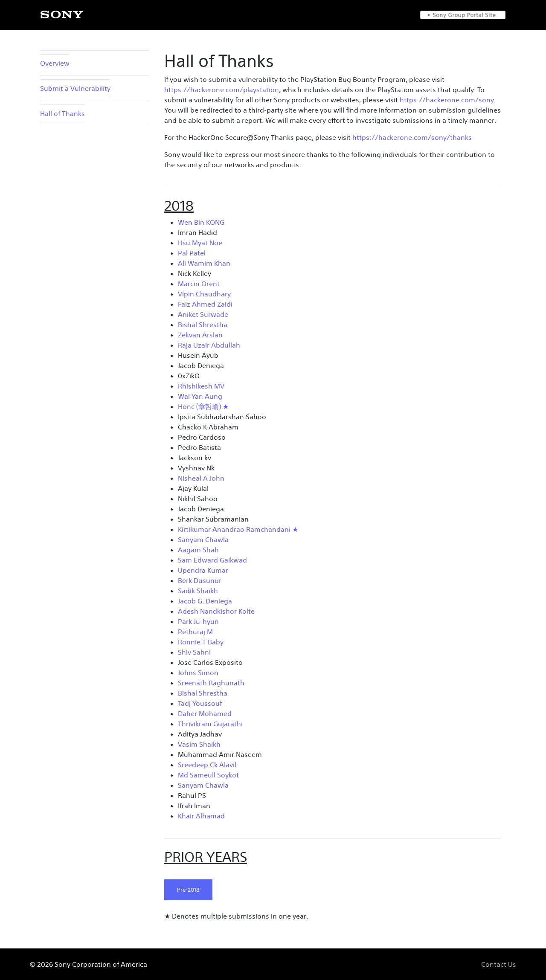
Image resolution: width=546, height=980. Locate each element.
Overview (55, 63)
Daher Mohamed (205, 713)
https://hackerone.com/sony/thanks (412, 137)
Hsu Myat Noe (200, 243)
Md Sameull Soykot (208, 775)
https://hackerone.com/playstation (222, 90)
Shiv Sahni (194, 652)
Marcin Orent (199, 284)
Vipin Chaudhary (204, 294)
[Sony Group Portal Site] (463, 15)
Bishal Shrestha (203, 325)
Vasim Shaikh (199, 744)
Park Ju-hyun (198, 621)
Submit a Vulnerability (75, 88)
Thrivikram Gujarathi (210, 724)
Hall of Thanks (62, 113)
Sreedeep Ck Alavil (207, 765)
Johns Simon (198, 673)
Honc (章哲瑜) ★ (203, 406)
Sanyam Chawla (203, 539)
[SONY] (62, 14)
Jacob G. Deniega (205, 601)
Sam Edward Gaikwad (212, 560)
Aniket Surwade (203, 314)
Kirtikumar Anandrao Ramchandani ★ (238, 529)
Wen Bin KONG (201, 222)
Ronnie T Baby (201, 642)
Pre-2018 (188, 890)
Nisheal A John (201, 478)
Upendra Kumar (203, 570)
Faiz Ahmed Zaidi (205, 304)
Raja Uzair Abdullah (209, 345)
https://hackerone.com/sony (447, 100)
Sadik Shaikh (198, 591)
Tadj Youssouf (200, 703)
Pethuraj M (195, 632)
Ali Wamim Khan (204, 263)
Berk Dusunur (200, 580)
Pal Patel (192, 253)
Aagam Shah (198, 550)
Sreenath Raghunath (211, 683)
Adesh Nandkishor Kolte (216, 611)
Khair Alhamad (201, 816)
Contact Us (499, 964)
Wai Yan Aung (200, 396)
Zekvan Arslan (200, 335)
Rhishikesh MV (201, 386)
